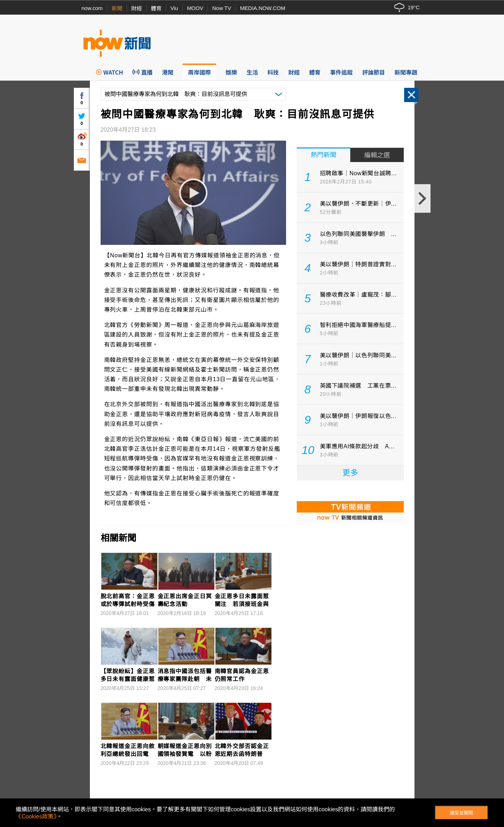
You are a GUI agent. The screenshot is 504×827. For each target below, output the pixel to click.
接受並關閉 (461, 813)
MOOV (195, 8)
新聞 (117, 8)
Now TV (222, 8)
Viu (174, 8)
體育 (156, 8)
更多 (350, 473)
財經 (137, 8)
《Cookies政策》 (36, 816)
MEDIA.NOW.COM (263, 8)
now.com (92, 8)
